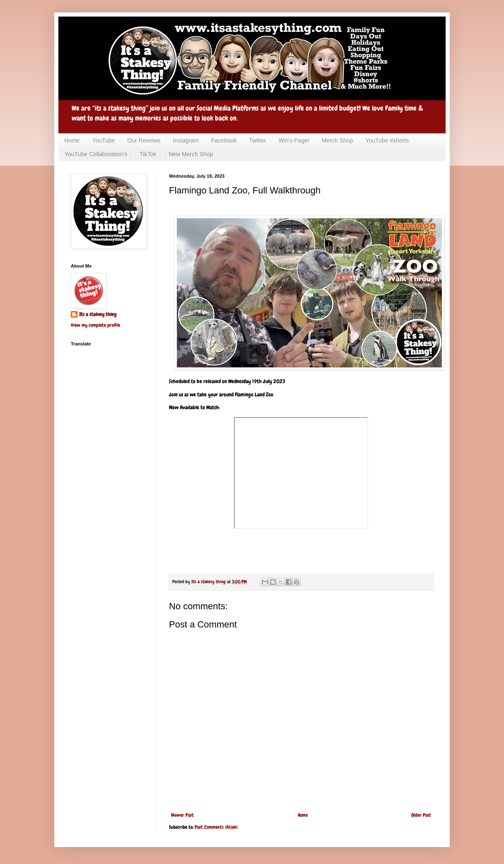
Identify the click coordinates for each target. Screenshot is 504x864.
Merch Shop (337, 140)
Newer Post (182, 815)
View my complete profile (95, 325)
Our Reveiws (144, 140)
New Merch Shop (191, 154)
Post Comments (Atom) (216, 827)
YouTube (103, 140)
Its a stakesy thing (98, 314)
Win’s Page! (294, 140)
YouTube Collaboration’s (96, 154)
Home (72, 140)
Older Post (421, 815)
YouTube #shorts (387, 140)
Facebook (224, 140)
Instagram (186, 140)
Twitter (257, 140)
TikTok (148, 154)
